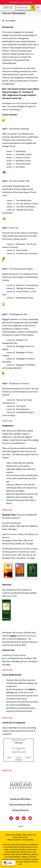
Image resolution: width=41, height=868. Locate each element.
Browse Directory (20, 810)
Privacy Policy (28, 840)
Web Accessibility (14, 840)
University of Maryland (20, 2)
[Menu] (38, 8)
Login (20, 826)
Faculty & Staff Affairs (20, 799)
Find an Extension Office (20, 805)
